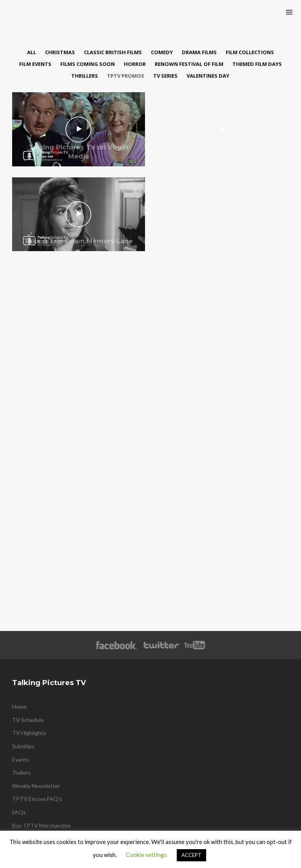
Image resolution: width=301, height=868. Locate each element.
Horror (135, 64)
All (32, 52)
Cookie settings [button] (146, 855)
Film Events (35, 64)
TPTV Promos (126, 76)
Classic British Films (113, 52)
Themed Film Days (257, 64)
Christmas (60, 52)
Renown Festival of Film (189, 64)
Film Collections (250, 52)
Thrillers (85, 76)
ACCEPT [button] (191, 855)
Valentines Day (208, 76)
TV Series (165, 76)
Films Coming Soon (88, 64)
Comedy (162, 52)
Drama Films (199, 52)
